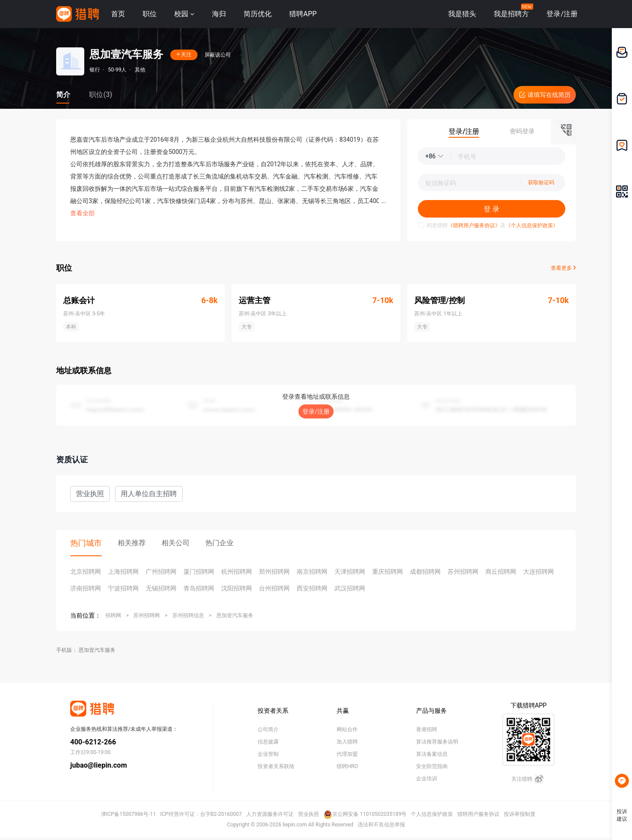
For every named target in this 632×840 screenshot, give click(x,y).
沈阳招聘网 (237, 588)
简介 (63, 95)
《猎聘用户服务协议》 (474, 225)
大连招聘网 (539, 572)
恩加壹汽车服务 (235, 615)
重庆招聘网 (388, 572)
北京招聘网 (86, 572)
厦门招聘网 (199, 572)
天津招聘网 (350, 572)
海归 (219, 14)
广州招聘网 (161, 572)
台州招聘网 (274, 588)
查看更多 (563, 268)
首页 (118, 14)
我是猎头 (462, 14)
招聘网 (113, 615)
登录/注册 (316, 411)
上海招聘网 (123, 572)
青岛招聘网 (199, 588)
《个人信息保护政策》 (532, 225)
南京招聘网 (312, 572)
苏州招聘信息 (188, 615)
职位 (150, 14)
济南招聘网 (86, 588)
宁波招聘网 (123, 588)
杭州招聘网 (237, 572)
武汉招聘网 (350, 588)
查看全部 (83, 213)
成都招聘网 (425, 572)
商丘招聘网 (501, 572)
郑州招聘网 (274, 572)
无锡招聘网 (161, 588)
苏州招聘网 (463, 572)
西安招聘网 (312, 588)
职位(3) (101, 95)
